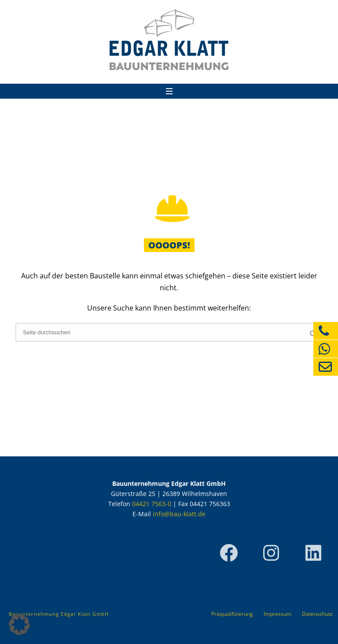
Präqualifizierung (232, 614)
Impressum (277, 614)
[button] (19, 625)
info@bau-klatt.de (179, 514)
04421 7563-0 (152, 504)
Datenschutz (317, 614)
